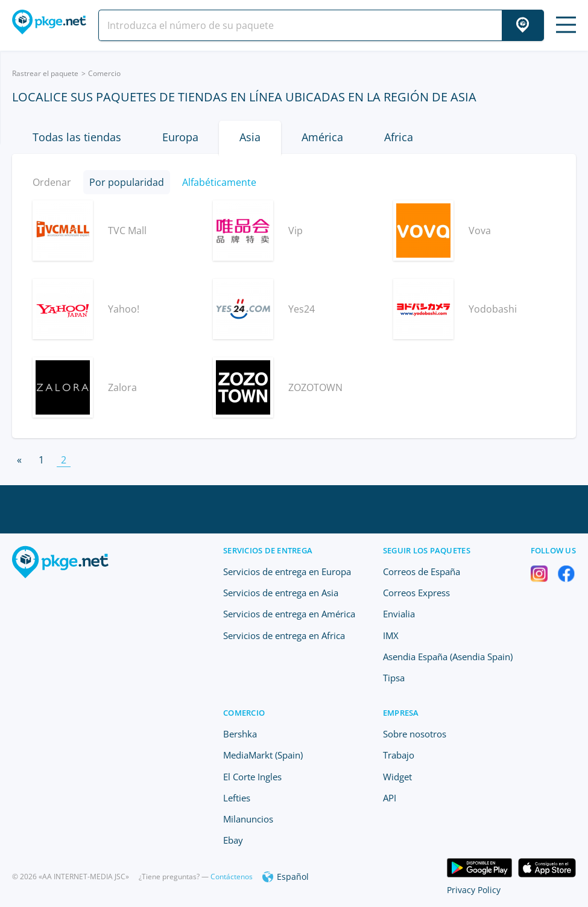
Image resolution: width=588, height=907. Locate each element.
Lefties (237, 798)
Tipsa (394, 678)
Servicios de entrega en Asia (281, 593)
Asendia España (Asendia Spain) (448, 657)
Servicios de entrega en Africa (284, 635)
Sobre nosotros (415, 734)
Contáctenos (232, 877)
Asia (250, 137)
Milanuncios (248, 819)
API (390, 798)
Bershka (240, 734)
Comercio (104, 73)
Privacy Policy (474, 890)
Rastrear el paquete (45, 73)
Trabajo (399, 755)
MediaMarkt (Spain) (263, 755)
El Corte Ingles (252, 777)
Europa (180, 137)
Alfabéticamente (219, 182)
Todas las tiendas (77, 137)
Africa (399, 137)
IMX (391, 635)
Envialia (399, 614)
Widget (397, 777)
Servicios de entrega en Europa (287, 571)
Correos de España (422, 571)
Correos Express (416, 593)
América (322, 137)
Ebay (233, 840)
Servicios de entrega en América (289, 614)
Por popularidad (127, 182)
